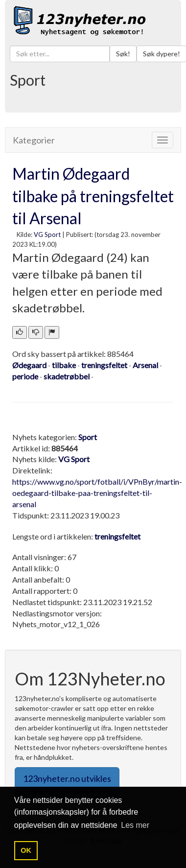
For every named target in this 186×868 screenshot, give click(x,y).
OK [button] (26, 850)
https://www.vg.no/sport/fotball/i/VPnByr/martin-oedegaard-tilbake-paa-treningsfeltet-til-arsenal (97, 493)
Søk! (123, 54)
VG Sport (47, 235)
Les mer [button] (135, 825)
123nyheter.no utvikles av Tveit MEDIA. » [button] (67, 784)
